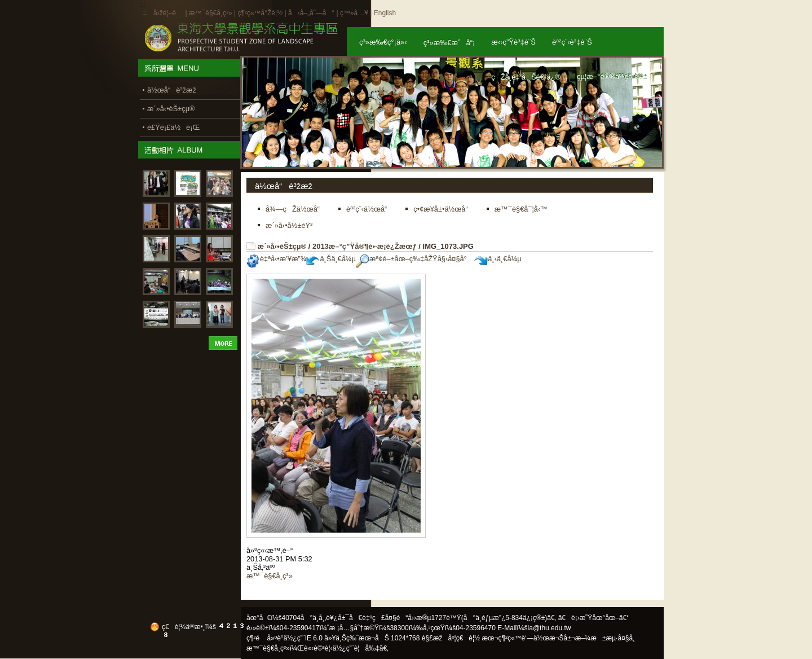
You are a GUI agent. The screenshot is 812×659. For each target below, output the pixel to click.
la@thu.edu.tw (550, 628)
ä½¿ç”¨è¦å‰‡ (356, 648)
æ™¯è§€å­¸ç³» (211, 13)
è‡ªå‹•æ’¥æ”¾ (276, 259)
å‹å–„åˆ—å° (311, 13)
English (385, 13)
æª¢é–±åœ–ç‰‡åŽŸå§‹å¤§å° (414, 259)
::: (145, 12)
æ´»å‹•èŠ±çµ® (282, 246)
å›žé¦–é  (168, 13)
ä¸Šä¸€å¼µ (331, 259)
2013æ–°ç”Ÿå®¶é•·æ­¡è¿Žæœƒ (365, 246)
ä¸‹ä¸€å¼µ (498, 259)
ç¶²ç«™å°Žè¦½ (260, 13)
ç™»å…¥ (354, 13)
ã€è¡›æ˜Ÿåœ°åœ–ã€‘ (593, 618)
